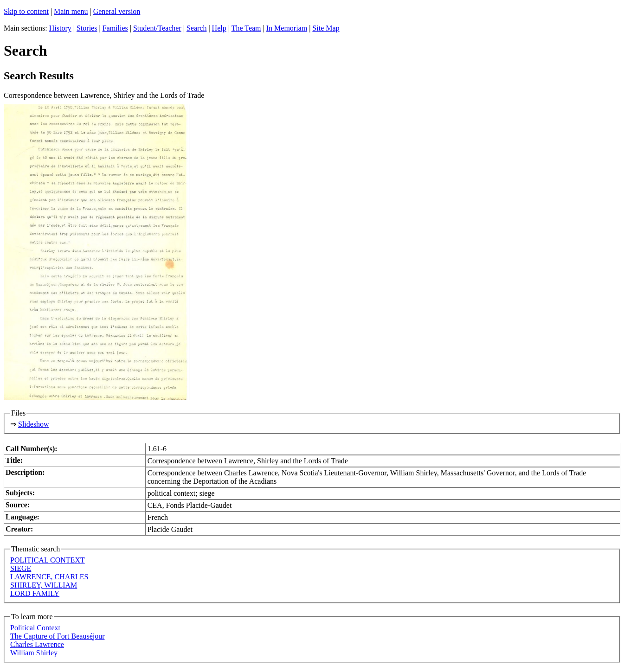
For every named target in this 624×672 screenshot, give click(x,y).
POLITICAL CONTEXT (48, 560)
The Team (246, 28)
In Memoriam (287, 28)
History (60, 28)
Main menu (71, 11)
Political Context (35, 628)
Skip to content (26, 11)
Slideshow (34, 424)
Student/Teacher (157, 28)
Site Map (326, 28)
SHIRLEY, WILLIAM (44, 585)
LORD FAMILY (35, 593)
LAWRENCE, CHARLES (49, 577)
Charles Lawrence (37, 644)
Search (197, 28)
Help (219, 28)
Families (115, 28)
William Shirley (34, 653)
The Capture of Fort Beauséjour (58, 636)
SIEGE (21, 568)
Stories (87, 28)
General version (117, 11)
